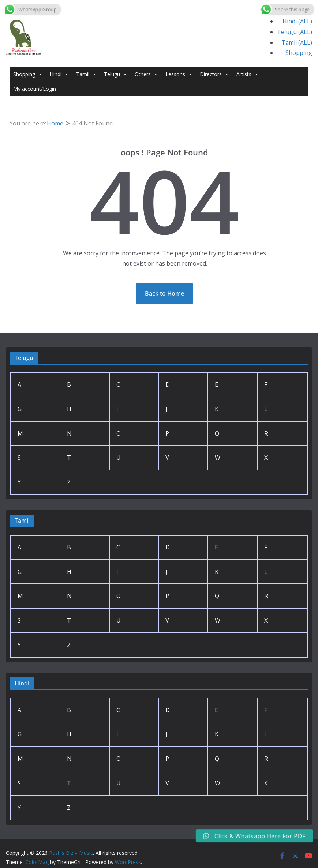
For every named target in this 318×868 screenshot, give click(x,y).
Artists (248, 74)
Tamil (86, 74)
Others (146, 74)
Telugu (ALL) (295, 32)
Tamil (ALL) (297, 42)
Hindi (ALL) (297, 21)
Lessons (179, 74)
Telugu (116, 74)
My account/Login (35, 89)
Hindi (59, 74)
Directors (214, 74)
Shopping (299, 53)
